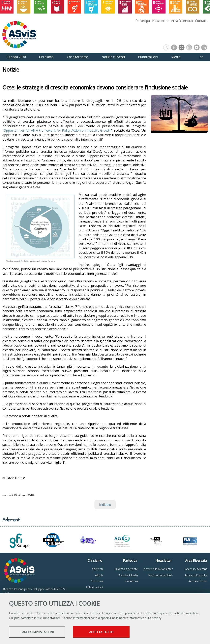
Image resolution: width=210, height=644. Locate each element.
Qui (11, 618)
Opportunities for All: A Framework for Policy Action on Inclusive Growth (57, 130)
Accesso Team (198, 581)
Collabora (132, 581)
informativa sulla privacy (145, 618)
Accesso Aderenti (196, 569)
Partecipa (143, 21)
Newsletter (160, 21)
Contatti (201, 21)
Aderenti (97, 569)
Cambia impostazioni (40, 632)
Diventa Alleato (128, 575)
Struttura (97, 581)
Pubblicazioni (94, 587)
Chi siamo (95, 560)
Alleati (99, 575)
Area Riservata (182, 21)
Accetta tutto (112, 632)
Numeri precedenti (160, 575)
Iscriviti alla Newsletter (158, 569)
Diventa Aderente (126, 569)
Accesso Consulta (196, 575)
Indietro (105, 505)
